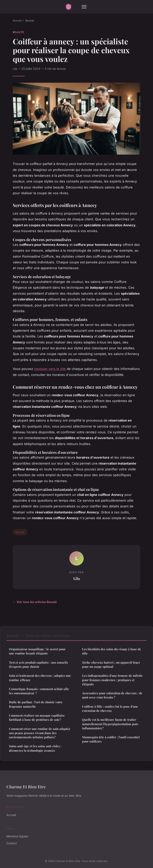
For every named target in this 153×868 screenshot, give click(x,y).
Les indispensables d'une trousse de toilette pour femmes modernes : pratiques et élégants (112, 680)
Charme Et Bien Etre (26, 787)
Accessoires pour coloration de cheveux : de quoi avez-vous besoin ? (112, 695)
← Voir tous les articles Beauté (35, 602)
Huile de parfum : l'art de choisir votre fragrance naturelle (36, 704)
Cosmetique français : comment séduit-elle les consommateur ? (39, 691)
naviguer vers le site (50, 369)
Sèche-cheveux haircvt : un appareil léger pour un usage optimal (111, 664)
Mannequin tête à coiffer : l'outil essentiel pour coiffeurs (111, 739)
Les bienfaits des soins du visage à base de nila (112, 651)
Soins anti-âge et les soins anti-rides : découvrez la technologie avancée (35, 748)
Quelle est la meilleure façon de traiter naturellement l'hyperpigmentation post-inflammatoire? (111, 724)
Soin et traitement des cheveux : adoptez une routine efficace (40, 678)
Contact (12, 843)
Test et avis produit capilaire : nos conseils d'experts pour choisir (38, 664)
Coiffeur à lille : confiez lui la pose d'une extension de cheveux (110, 709)
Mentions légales (17, 836)
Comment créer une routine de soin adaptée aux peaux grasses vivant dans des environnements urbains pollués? (40, 733)
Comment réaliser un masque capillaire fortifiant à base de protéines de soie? (37, 717)
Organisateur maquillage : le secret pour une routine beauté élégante (37, 651)
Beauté (30, 21)
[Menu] (84, 7)
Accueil (17, 21)
